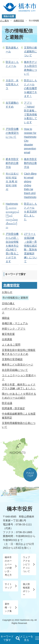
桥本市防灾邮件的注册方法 (12, 163)
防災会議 (7, 403)
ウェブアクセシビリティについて (26, 564)
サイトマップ (8, 586)
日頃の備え (8, 303)
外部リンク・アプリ (14, 329)
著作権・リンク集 (8, 607)
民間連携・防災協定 (13, 408)
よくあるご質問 (11, 345)
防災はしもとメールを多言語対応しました (31, 212)
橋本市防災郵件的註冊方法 (30, 163)
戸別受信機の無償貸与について (12, 133)
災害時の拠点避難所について (30, 51)
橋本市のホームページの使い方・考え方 (8, 566)
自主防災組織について (15, 370)
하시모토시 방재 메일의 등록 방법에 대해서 (12, 181)
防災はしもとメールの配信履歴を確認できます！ (31, 88)
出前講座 (7, 339)
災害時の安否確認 (12, 359)
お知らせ (7, 292)
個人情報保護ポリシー (26, 589)
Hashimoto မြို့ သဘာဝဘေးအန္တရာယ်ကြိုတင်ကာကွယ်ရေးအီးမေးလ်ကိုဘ (12, 215)
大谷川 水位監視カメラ (12, 84)
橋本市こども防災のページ (18, 365)
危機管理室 (19, 21)
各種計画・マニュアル (15, 323)
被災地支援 (8, 334)
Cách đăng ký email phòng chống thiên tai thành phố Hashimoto (30, 185)
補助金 (6, 318)
